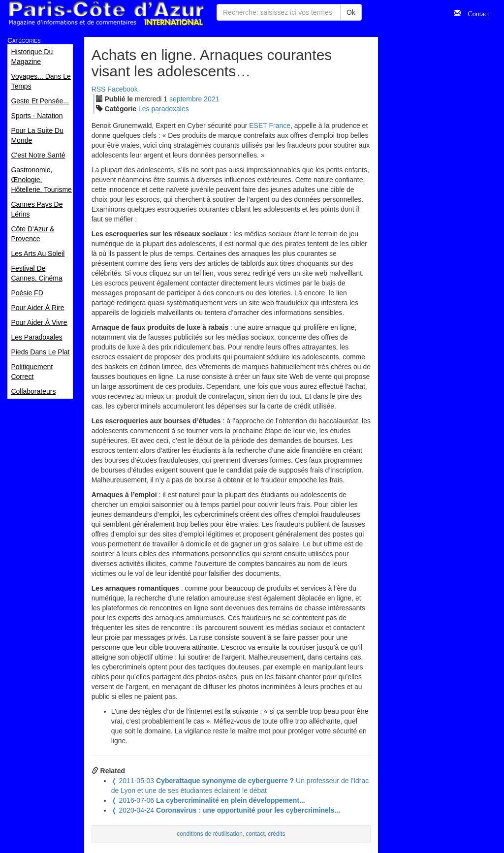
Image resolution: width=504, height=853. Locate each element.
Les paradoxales (164, 109)
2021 (211, 99)
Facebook (122, 89)
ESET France (270, 126)
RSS (99, 89)
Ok (351, 12)
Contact (475, 13)
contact (255, 834)
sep (186, 99)
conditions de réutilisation (210, 834)
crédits (276, 834)
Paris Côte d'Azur (106, 14)
